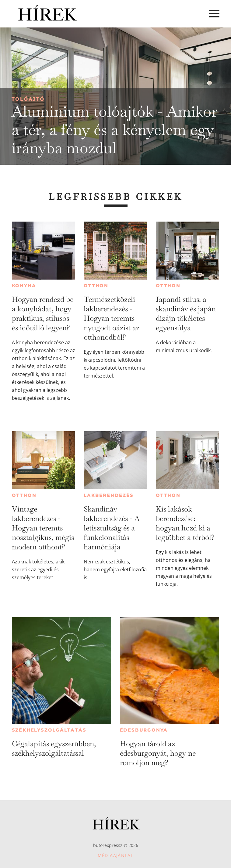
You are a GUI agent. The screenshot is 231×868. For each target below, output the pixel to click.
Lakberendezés (108, 495)
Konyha (24, 286)
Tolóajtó (28, 99)
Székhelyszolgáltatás (49, 730)
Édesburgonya (144, 730)
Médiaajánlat (116, 855)
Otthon (96, 286)
